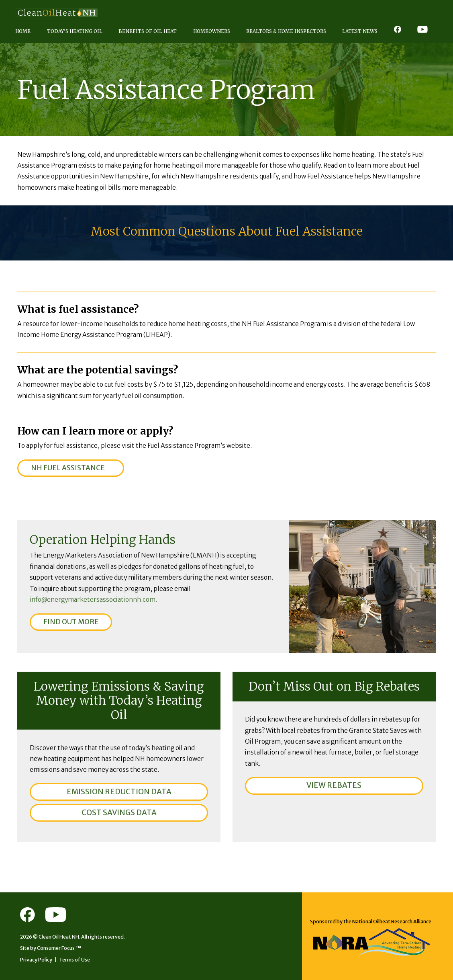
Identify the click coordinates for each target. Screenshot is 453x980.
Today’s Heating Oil (75, 31)
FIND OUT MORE (71, 622)
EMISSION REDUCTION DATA (119, 792)
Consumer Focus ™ (59, 948)
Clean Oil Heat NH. (59, 937)
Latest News (360, 31)
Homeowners (212, 31)
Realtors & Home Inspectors (286, 31)
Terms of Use (74, 960)
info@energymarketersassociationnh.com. (93, 600)
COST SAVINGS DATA (119, 813)
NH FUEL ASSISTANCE (68, 468)
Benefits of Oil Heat (148, 31)
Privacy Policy (36, 960)
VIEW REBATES (334, 785)
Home (23, 31)
